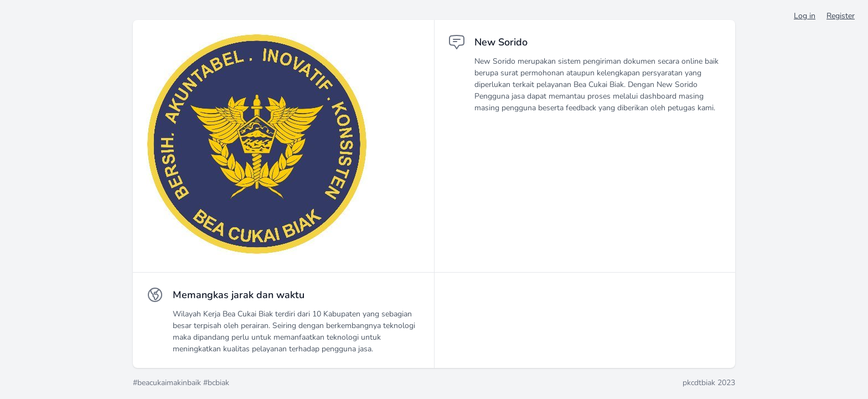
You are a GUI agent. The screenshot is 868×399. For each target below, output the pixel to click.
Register (841, 16)
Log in (805, 16)
